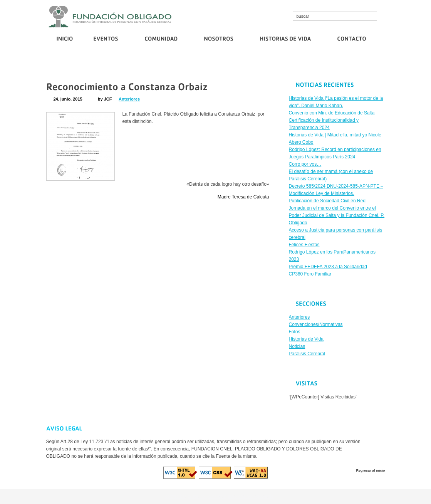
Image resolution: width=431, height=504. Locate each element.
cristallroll (197, 496)
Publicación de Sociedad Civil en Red (353, 64)
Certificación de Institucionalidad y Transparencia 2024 (220, 64)
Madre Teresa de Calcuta (243, 197)
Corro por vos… (294, 64)
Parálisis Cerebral (307, 354)
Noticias (297, 346)
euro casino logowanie (251, 496)
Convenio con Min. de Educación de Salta (121, 64)
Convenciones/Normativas (316, 324)
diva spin (217, 496)
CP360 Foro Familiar (310, 274)
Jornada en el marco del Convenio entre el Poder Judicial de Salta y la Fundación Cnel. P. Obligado (337, 215)
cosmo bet (175, 496)
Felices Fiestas (304, 245)
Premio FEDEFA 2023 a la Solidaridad (328, 267)
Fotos (295, 332)
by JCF (105, 99)
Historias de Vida (306, 339)
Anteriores (129, 99)
